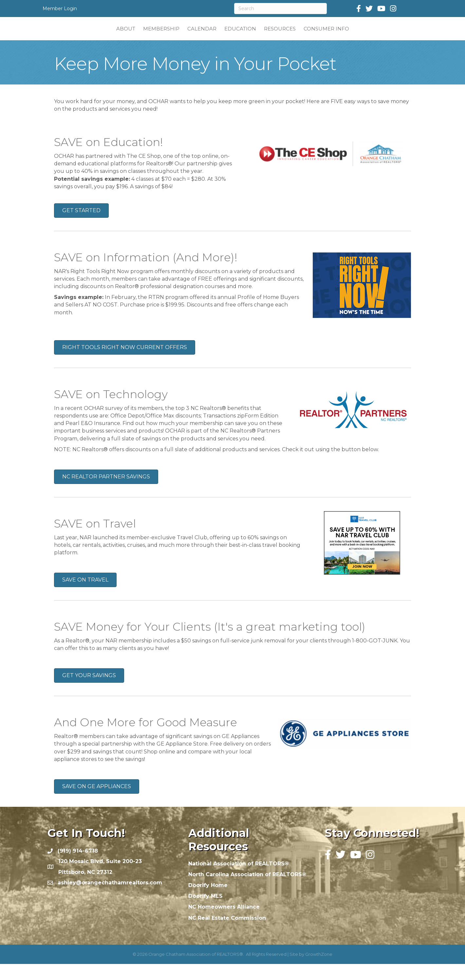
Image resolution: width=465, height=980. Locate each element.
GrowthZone (319, 970)
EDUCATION (279, 36)
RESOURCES (319, 36)
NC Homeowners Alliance (224, 923)
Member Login (60, 9)
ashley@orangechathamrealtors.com (110, 899)
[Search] (280, 9)
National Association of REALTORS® (239, 880)
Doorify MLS (205, 912)
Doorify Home (208, 901)
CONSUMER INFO (365, 36)
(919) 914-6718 (78, 867)
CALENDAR (163, 36)
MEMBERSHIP (122, 36)
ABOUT (86, 36)
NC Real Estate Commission (227, 934)
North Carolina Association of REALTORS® (247, 890)
